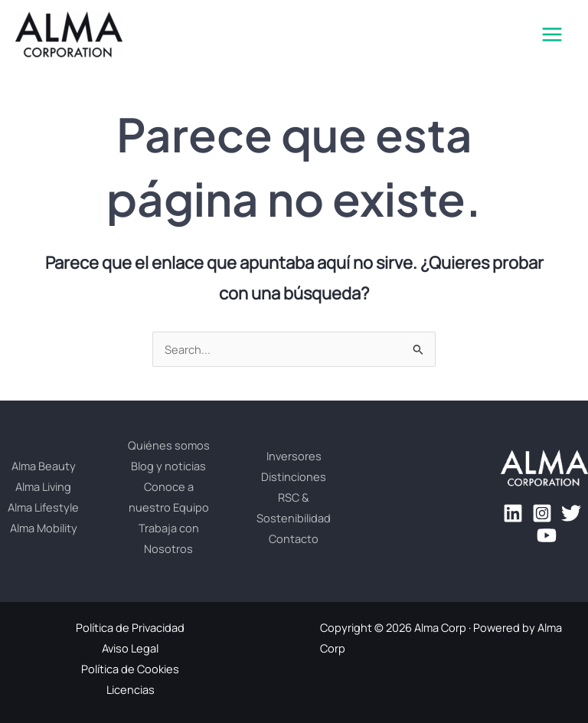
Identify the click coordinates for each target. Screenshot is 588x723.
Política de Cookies (130, 669)
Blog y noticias (168, 466)
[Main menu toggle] (552, 34)
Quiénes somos (169, 445)
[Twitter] (571, 513)
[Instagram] (542, 513)
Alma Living (43, 486)
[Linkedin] (513, 513)
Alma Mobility (44, 528)
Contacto (294, 538)
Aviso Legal (130, 648)
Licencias (131, 689)
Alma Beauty (44, 466)
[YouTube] (547, 535)
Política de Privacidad (130, 627)
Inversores (294, 456)
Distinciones (294, 476)
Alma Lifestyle (43, 507)
